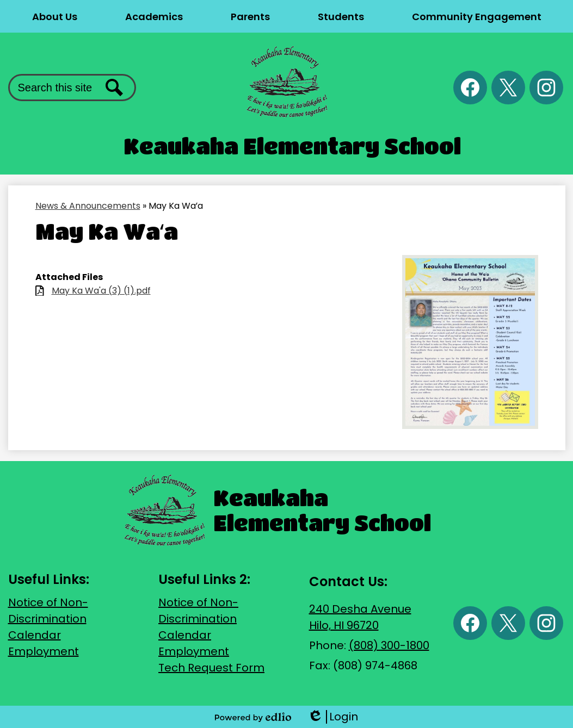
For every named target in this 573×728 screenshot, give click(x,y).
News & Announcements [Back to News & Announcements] (88, 206)
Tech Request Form (211, 668)
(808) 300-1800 (389, 645)
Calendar (35, 635)
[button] (55, 16)
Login (333, 717)
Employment (44, 651)
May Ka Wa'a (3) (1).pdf (101, 291)
